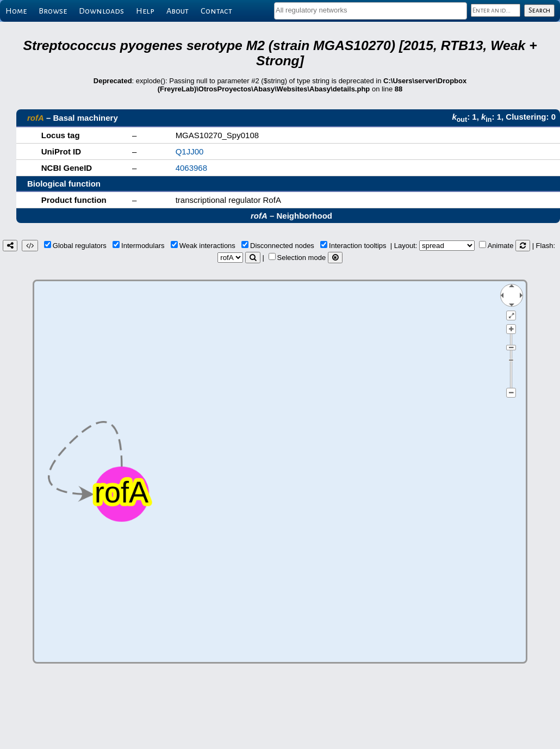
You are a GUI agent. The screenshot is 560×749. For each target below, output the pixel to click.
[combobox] (371, 11)
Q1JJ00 (190, 151)
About (178, 11)
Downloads (101, 11)
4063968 (191, 168)
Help (145, 11)
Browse (53, 11)
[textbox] (371, 10)
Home (16, 11)
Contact (216, 11)
